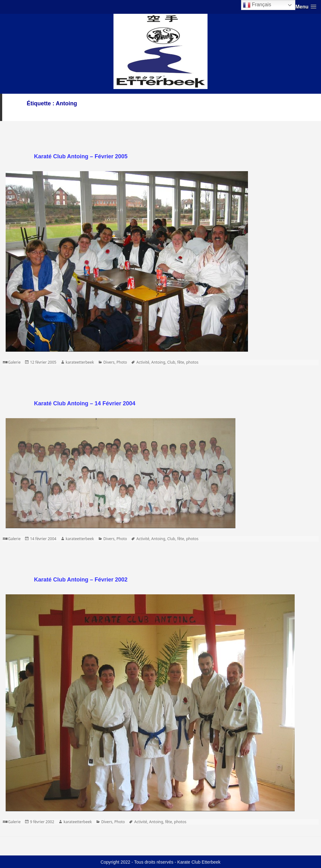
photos (192, 362)
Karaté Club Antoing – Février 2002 (81, 580)
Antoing (158, 362)
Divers (109, 362)
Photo (122, 362)
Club (171, 362)
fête (181, 362)
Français (257, 5)
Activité (143, 362)
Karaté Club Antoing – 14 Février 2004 (84, 403)
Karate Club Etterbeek (199, 862)
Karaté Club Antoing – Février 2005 (81, 156)
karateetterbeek (80, 362)
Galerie (14, 362)
